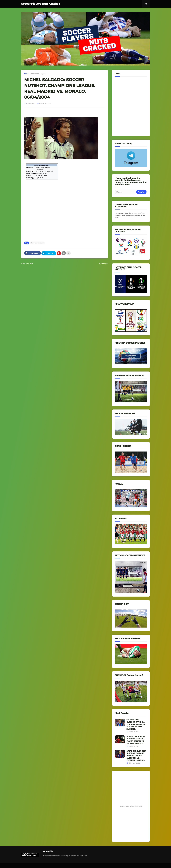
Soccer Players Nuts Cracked (41, 4)
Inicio (26, 74)
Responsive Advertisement (131, 806)
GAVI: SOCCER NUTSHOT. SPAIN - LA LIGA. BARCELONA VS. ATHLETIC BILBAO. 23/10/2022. (136, 724)
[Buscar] (126, 192)
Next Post (103, 264)
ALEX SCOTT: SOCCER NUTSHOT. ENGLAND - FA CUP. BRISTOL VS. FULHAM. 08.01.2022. (136, 740)
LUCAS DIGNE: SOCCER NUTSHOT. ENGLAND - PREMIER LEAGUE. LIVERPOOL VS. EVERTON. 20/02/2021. (136, 756)
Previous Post (28, 264)
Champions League (38, 74)
